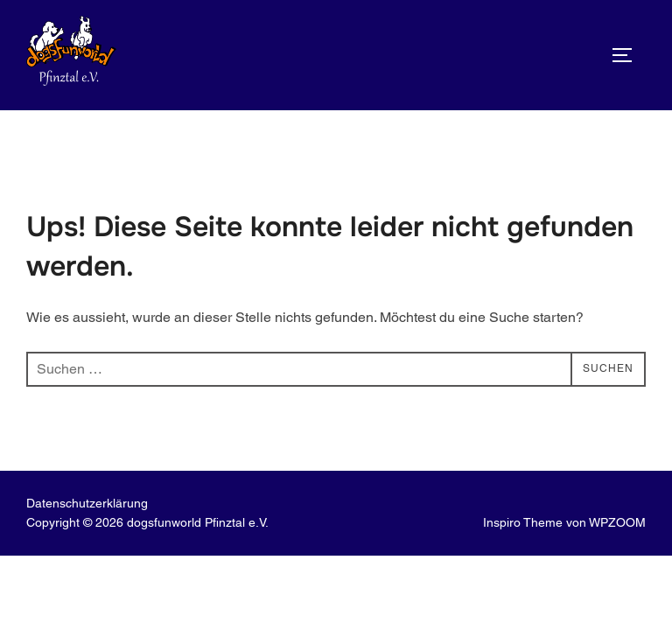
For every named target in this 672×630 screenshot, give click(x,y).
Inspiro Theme (523, 522)
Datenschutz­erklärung (87, 503)
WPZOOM (617, 522)
